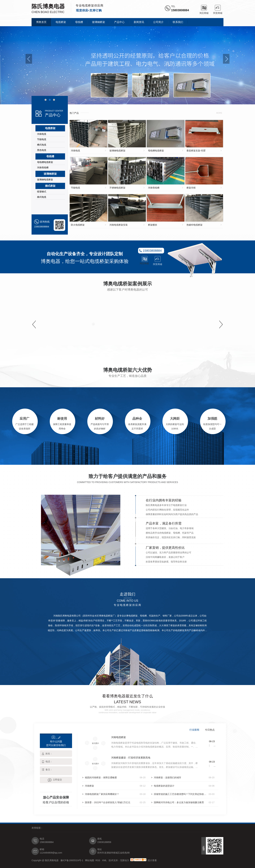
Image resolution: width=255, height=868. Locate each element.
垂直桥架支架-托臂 (196, 151)
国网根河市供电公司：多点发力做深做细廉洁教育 (179, 802)
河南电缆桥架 (119, 737)
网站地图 (90, 860)
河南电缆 (42, 134)
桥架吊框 (191, 188)
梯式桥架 (50, 186)
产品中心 (119, 22)
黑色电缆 (42, 150)
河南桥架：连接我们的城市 (168, 777)
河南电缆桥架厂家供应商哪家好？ (102, 794)
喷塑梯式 (42, 192)
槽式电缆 (42, 145)
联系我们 (178, 22)
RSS (98, 860)
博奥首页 (41, 22)
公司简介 (158, 22)
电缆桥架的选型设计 (164, 786)
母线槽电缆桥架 (45, 162)
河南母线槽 (43, 168)
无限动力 (125, 860)
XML (105, 860)
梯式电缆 (42, 197)
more (219, 113)
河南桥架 (89, 786)
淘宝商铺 (204, 8)
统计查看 (152, 860)
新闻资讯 (139, 22)
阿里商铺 (218, 8)
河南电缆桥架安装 (119, 225)
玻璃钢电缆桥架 (45, 180)
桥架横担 (153, 225)
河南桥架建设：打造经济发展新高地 (131, 758)
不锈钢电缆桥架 (117, 188)
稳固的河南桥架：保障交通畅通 (101, 777)
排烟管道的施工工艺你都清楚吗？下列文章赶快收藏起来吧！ (181, 794)
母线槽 (79, 22)
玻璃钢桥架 (99, 22)
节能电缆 (42, 139)
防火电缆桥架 (78, 225)
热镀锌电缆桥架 (195, 225)
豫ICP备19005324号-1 (72, 860)
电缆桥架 (61, 22)
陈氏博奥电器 (48, 6)
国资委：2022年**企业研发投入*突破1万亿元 (108, 802)
